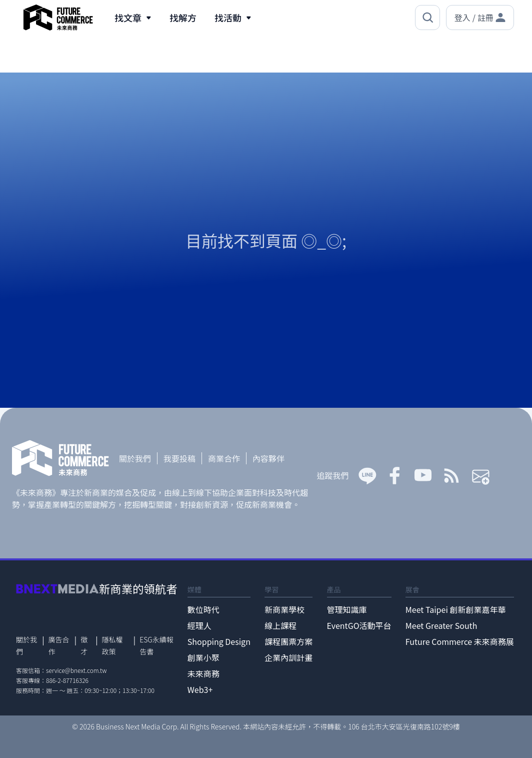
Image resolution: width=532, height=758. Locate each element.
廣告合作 (59, 645)
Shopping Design (219, 641)
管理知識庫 (347, 609)
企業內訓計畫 (288, 657)
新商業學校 (284, 609)
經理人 (199, 625)
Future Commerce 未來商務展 (460, 641)
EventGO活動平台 (359, 625)
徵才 (84, 645)
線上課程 (280, 625)
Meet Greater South (441, 625)
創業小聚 (203, 657)
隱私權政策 (112, 645)
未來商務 (203, 673)
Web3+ (200, 689)
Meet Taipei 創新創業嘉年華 (456, 609)
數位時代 (203, 609)
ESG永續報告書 (156, 645)
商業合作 (224, 458)
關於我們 (135, 458)
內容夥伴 (268, 458)
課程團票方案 (288, 641)
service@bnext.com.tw (76, 670)
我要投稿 (179, 458)
